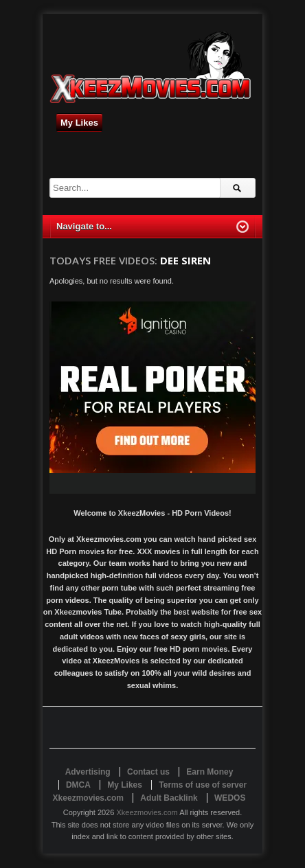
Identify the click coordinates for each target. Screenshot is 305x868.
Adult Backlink (169, 798)
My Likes (79, 123)
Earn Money (210, 772)
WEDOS (230, 798)
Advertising (88, 772)
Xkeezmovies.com (147, 812)
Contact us (148, 772)
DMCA (78, 785)
